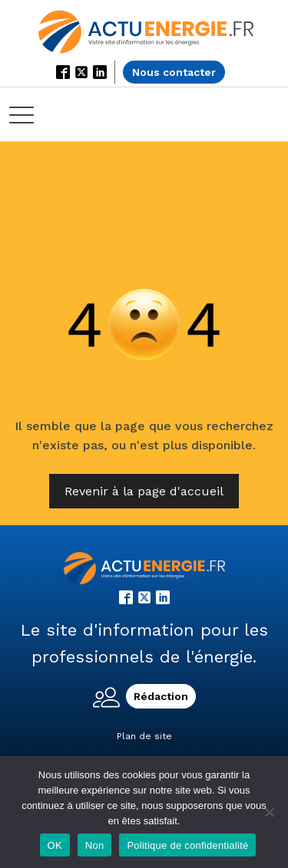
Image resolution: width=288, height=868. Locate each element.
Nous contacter (174, 72)
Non (95, 845)
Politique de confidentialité (187, 845)
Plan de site (144, 736)
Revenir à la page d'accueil (144, 491)
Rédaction (161, 696)
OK (55, 845)
